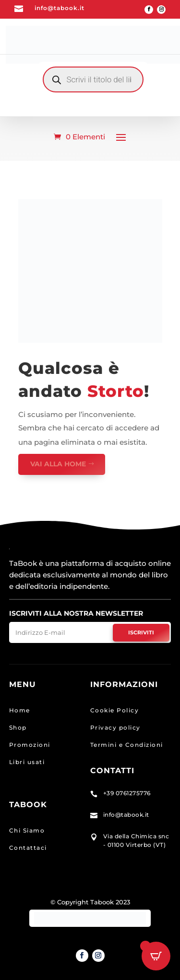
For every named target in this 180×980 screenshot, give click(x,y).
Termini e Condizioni (127, 745)
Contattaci (28, 848)
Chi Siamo (27, 830)
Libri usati (27, 762)
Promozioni (30, 745)
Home (20, 710)
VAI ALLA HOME (58, 464)
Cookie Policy (115, 710)
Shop (18, 727)
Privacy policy (115, 727)
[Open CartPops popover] (156, 956)
